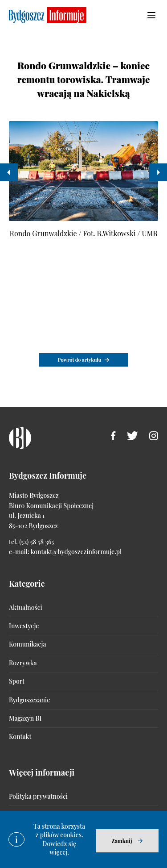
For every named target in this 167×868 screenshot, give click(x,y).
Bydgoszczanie (29, 700)
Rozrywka (23, 663)
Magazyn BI (25, 718)
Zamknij (122, 841)
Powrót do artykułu (80, 360)
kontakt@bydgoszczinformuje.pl (76, 552)
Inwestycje (24, 626)
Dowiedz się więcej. (59, 848)
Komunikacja (27, 644)
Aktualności (26, 607)
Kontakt (20, 737)
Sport (17, 681)
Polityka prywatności (38, 796)
